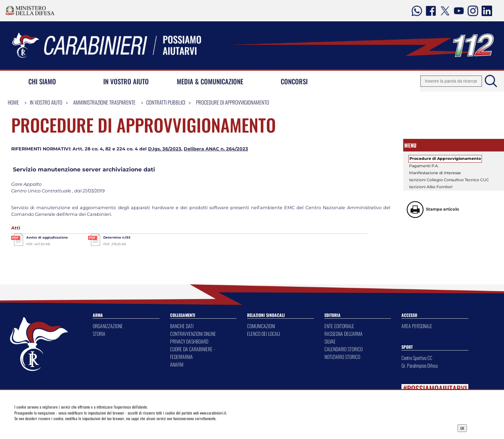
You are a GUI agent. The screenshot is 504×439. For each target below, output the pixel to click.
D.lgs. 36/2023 (165, 149)
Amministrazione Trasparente (104, 102)
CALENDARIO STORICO (344, 349)
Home (13, 102)
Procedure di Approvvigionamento (233, 102)
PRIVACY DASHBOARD (189, 341)
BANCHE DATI (182, 326)
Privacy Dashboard (65, 427)
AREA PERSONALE (417, 326)
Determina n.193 (117, 237)
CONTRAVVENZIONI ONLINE (193, 334)
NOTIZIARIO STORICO (342, 357)
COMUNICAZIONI (261, 326)
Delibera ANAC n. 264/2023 (216, 149)
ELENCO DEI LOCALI (264, 334)
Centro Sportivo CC (417, 358)
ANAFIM (177, 364)
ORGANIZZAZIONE (108, 326)
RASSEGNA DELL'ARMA (344, 334)
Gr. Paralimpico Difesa (419, 365)
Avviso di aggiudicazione (47, 237)
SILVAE (330, 341)
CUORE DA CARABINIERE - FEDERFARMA (192, 353)
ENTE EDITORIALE (339, 326)
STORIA (99, 334)
